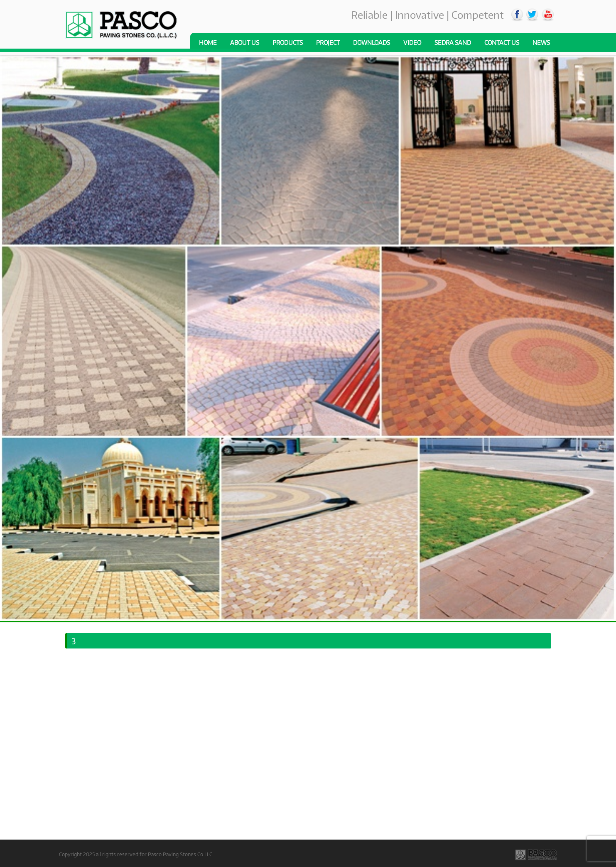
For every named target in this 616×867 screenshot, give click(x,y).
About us (245, 43)
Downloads (372, 43)
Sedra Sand (453, 43)
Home (208, 43)
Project (328, 43)
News (541, 43)
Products (288, 43)
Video (412, 43)
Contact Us (502, 43)
